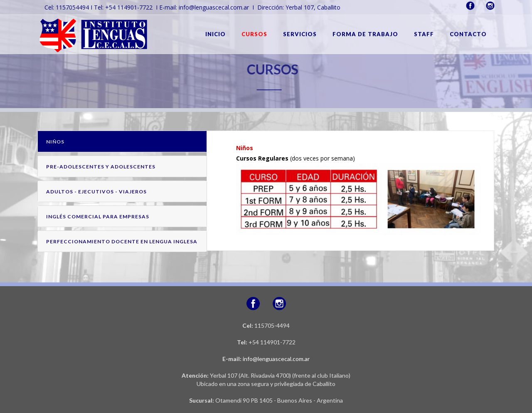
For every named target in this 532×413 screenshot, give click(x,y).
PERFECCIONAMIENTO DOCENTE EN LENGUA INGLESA (122, 241)
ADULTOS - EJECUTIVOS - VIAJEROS (96, 192)
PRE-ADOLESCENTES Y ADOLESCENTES (101, 167)
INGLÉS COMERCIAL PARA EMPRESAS (98, 216)
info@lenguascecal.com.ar (276, 359)
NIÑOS (55, 142)
